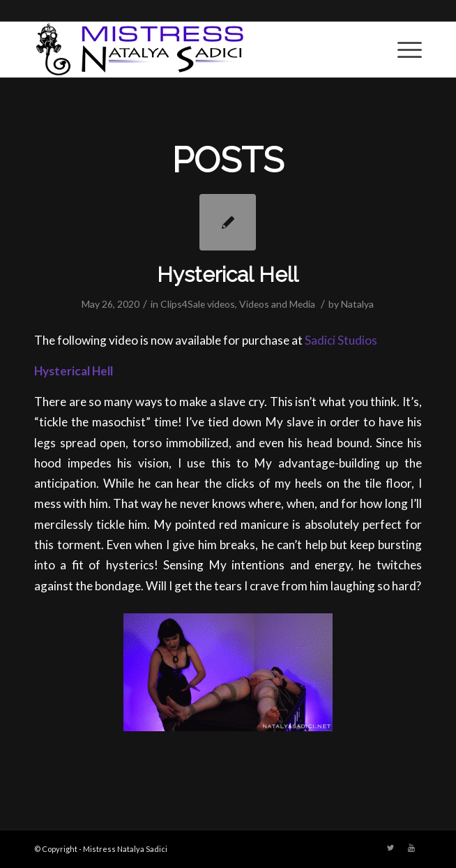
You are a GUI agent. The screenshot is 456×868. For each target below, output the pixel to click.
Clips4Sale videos (198, 304)
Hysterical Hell (228, 275)
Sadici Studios (341, 340)
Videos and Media (277, 304)
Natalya (357, 304)
